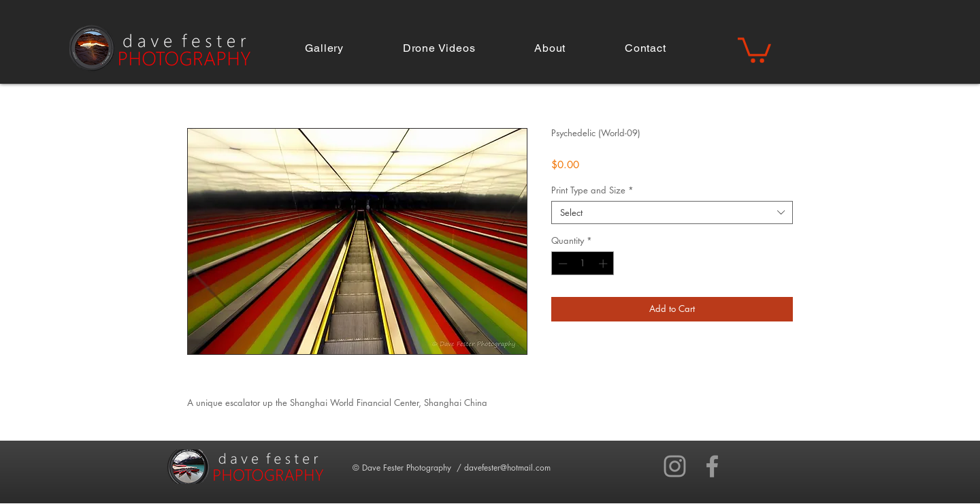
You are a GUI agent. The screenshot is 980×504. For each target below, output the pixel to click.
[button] (324, 48)
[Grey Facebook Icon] (712, 466)
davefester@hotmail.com (507, 468)
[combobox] (672, 212)
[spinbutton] (583, 264)
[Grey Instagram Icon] (675, 466)
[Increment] (604, 264)
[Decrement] (561, 264)
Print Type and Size (592, 190)
